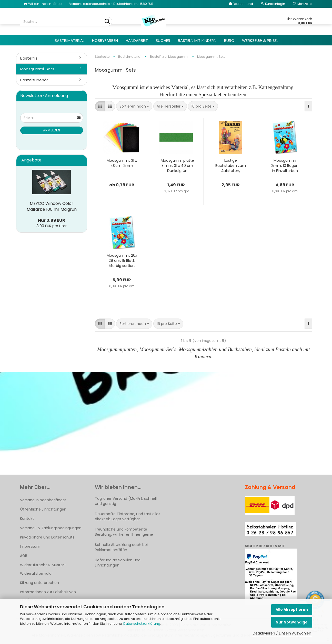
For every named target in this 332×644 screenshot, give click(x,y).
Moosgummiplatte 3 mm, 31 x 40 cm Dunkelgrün (177, 166)
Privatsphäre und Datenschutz (47, 537)
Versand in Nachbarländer (43, 500)
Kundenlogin (273, 4)
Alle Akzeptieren (292, 610)
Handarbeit (137, 40)
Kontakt (27, 518)
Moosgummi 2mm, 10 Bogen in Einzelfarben (285, 166)
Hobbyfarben (105, 40)
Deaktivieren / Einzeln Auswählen (282, 633)
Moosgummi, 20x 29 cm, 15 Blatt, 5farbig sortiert (122, 261)
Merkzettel (303, 4)
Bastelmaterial (69, 40)
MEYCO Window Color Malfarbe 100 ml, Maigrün (52, 206)
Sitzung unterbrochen (39, 583)
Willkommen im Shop (43, 4)
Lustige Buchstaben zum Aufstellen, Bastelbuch (231, 166)
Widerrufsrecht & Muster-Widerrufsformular (43, 569)
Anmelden (52, 130)
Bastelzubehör (34, 80)
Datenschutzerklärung (142, 624)
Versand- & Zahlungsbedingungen (51, 528)
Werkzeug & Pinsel (260, 40)
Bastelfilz (29, 58)
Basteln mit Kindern (197, 40)
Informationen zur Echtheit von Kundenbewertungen (48, 596)
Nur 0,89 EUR (52, 220)
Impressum (30, 546)
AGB (24, 556)
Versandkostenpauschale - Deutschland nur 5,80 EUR (111, 4)
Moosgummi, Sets (37, 69)
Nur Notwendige (292, 622)
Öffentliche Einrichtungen (43, 509)
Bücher (163, 40)
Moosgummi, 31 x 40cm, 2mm (122, 163)
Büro (229, 40)
